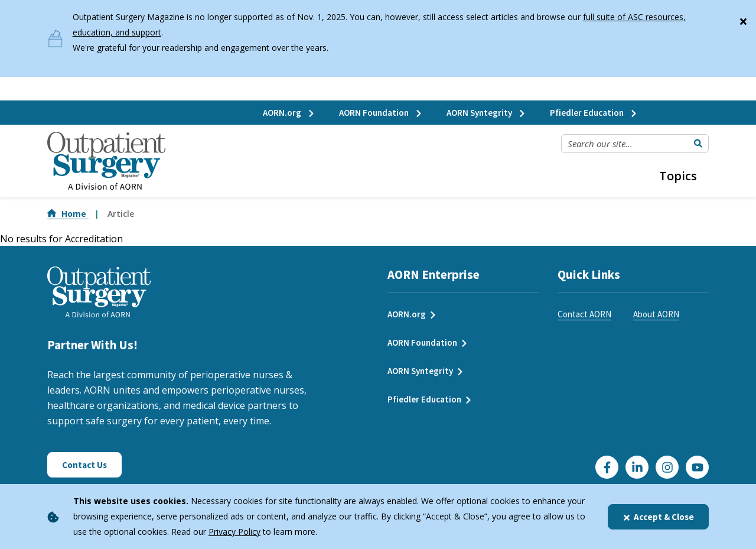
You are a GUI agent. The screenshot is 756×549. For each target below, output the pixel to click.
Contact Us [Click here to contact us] (84, 465)
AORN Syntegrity (486, 113)
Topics (678, 176)
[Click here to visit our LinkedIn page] (637, 467)
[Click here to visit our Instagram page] (667, 467)
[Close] (743, 19)
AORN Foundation (381, 113)
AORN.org (289, 113)
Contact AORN (584, 314)
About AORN (656, 314)
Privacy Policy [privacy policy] (234, 532)
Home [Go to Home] (68, 214)
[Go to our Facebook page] (607, 467)
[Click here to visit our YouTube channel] (697, 467)
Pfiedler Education (594, 113)
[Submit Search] (698, 144)
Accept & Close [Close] (658, 517)
